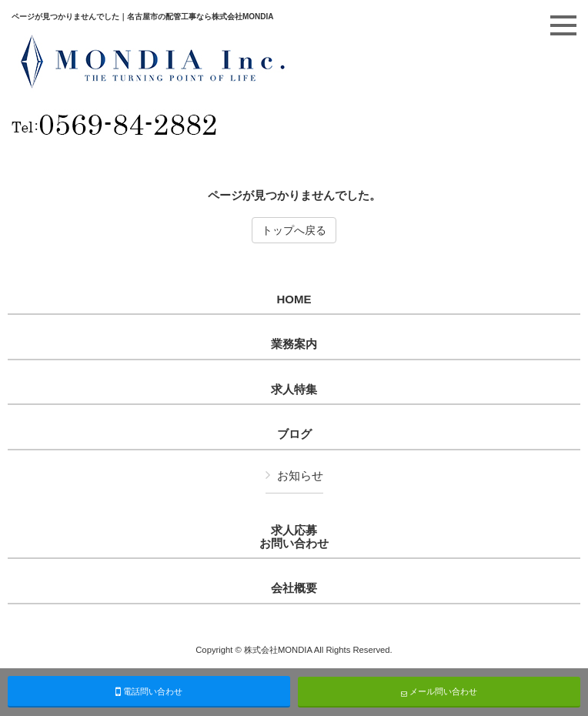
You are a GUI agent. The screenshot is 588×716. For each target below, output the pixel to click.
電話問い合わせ (149, 691)
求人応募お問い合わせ (294, 537)
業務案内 (294, 344)
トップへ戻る (294, 230)
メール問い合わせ (439, 692)
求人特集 (294, 390)
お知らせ (300, 475)
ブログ (294, 434)
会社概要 (294, 588)
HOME (294, 299)
